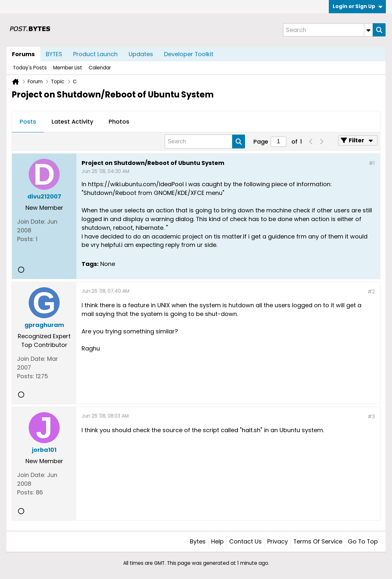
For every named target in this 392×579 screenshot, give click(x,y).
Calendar (100, 68)
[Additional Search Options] (368, 30)
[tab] (28, 122)
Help (217, 541)
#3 (371, 416)
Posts (28, 122)
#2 (371, 292)
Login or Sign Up (358, 6)
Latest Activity (72, 122)
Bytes (198, 541)
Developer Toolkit (189, 54)
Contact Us (245, 541)
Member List (68, 68)
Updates (141, 54)
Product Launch (95, 54)
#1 (372, 163)
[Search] (328, 30)
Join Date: (31, 222)
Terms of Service (318, 541)
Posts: (26, 239)
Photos (119, 122)
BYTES (54, 54)
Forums (23, 54)
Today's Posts (30, 68)
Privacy (278, 541)
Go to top (363, 541)
